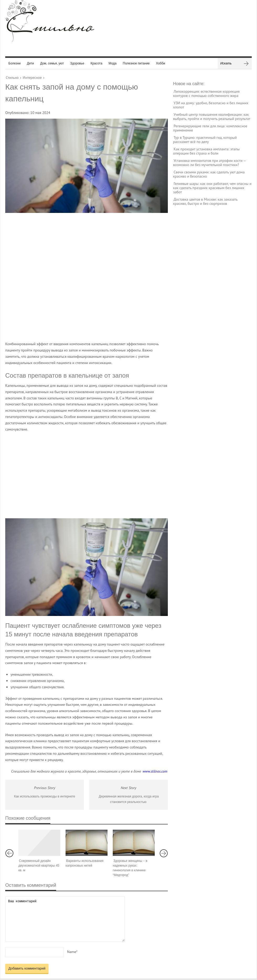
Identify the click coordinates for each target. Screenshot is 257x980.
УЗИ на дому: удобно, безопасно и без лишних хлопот (211, 105)
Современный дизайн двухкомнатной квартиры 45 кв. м (39, 866)
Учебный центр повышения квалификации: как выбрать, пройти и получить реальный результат (212, 117)
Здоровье (77, 63)
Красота (96, 63)
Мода (113, 63)
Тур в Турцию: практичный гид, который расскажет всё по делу (205, 140)
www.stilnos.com (155, 771)
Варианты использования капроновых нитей (84, 863)
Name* (72, 952)
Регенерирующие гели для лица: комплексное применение (210, 128)
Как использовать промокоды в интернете (44, 796)
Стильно (12, 78)
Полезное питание (136, 63)
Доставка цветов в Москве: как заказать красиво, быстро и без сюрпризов (205, 201)
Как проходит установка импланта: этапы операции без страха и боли (206, 151)
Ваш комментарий (65, 919)
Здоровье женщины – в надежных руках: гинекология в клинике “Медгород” (130, 868)
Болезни (15, 63)
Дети (31, 63)
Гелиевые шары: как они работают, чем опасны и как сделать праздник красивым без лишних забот (212, 188)
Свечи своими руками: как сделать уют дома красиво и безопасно (209, 174)
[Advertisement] (57, 277)
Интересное (32, 78)
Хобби (161, 63)
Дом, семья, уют (52, 63)
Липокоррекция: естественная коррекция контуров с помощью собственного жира (206, 93)
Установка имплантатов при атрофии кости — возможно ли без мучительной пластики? (210, 163)
